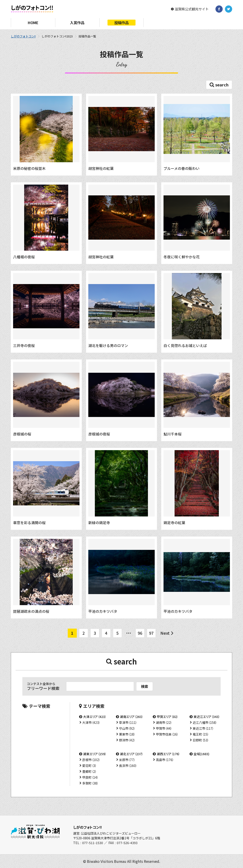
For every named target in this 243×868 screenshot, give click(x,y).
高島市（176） (165, 760)
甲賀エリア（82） (167, 717)
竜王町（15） (201, 734)
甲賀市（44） (164, 728)
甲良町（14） (90, 777)
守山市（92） (127, 728)
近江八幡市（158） (205, 722)
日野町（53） (201, 740)
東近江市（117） (203, 728)
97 (151, 633)
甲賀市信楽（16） (167, 734)
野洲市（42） (127, 740)
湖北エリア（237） (132, 754)
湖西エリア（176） (168, 754)
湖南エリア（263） (132, 717)
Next (165, 633)
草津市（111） (128, 722)
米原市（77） (127, 760)
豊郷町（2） (89, 771)
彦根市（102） (91, 760)
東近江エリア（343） (207, 717)
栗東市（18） (127, 734)
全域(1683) (201, 754)
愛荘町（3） (89, 766)
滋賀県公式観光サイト (192, 9)
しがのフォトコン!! (23, 36)
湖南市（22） (164, 722)
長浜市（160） (128, 766)
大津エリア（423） (95, 717)
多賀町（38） (90, 783)
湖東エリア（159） (95, 754)
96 (140, 633)
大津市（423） (91, 722)
